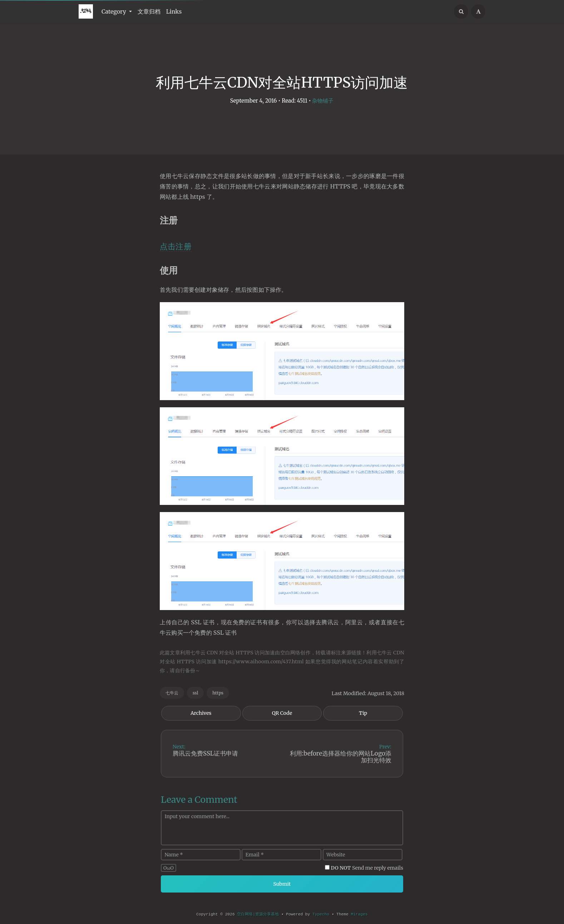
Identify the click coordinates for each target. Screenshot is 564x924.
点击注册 (176, 246)
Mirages (359, 914)
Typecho (321, 914)
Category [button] (115, 11)
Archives (201, 713)
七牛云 (172, 693)
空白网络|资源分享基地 (258, 914)
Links (174, 11)
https (218, 693)
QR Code (282, 713)
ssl (195, 693)
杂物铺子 (323, 101)
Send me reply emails (367, 868)
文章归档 (149, 11)
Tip (363, 713)
